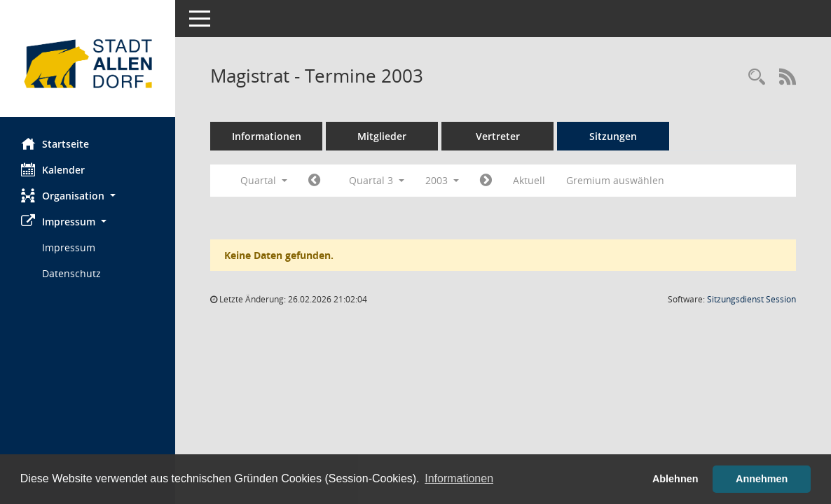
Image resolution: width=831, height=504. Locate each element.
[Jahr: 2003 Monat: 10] (486, 181)
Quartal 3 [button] (377, 180)
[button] (88, 196)
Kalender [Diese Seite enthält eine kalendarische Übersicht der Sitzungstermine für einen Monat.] (53, 169)
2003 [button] (442, 180)
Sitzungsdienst (751, 299)
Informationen (267, 136)
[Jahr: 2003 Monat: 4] (314, 181)
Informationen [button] (459, 478)
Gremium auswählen (615, 180)
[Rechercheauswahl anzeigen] (757, 77)
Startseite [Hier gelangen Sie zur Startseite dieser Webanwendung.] (55, 143)
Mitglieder (382, 136)
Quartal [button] (264, 180)
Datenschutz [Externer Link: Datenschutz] (71, 273)
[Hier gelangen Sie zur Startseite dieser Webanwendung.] (88, 64)
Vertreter (498, 136)
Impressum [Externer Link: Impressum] (69, 247)
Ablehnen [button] (675, 479)
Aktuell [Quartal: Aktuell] (529, 180)
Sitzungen (613, 136)
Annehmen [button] (762, 479)
